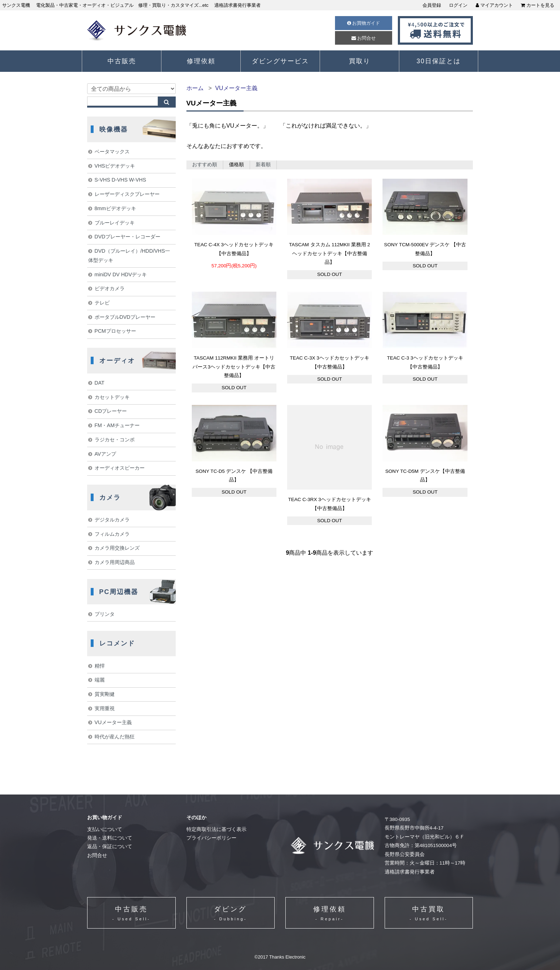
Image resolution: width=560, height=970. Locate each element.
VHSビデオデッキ (115, 166)
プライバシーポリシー (211, 838)
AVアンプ (105, 454)
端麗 (100, 680)
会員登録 (432, 5)
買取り (360, 61)
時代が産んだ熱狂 (115, 737)
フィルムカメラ (112, 534)
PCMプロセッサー (115, 331)
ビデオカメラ (110, 288)
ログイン (458, 5)
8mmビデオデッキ (115, 208)
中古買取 (429, 914)
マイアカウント (494, 5)
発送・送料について (110, 838)
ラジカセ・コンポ (115, 440)
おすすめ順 (205, 165)
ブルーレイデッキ (115, 223)
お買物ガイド (364, 23)
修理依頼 (201, 61)
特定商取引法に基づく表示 (216, 829)
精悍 (100, 666)
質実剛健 (105, 694)
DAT (100, 383)
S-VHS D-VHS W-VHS (120, 180)
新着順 (263, 165)
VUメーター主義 (236, 88)
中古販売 (122, 61)
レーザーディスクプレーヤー (127, 194)
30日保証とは (439, 61)
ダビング (230, 914)
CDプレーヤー (111, 411)
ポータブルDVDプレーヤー (125, 317)
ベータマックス (112, 152)
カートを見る (537, 5)
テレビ (102, 303)
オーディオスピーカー (120, 468)
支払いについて (105, 829)
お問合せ (364, 38)
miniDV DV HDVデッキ (121, 274)
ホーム (195, 88)
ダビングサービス (280, 61)
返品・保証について (110, 847)
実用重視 (105, 708)
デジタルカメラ (112, 520)
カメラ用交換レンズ (117, 548)
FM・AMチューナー (117, 425)
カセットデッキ (112, 397)
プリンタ (105, 614)
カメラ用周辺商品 (115, 562)
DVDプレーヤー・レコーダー (127, 237)
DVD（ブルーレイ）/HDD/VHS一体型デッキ (129, 256)
